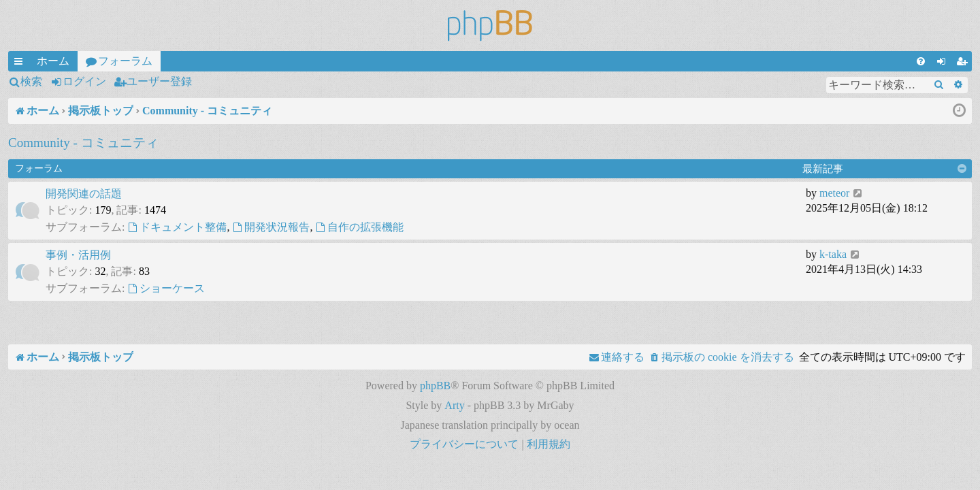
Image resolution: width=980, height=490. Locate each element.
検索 (31, 81)
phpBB (435, 386)
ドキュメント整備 (177, 227)
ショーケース (166, 288)
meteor (834, 193)
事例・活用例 (78, 255)
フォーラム (125, 61)
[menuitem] (921, 61)
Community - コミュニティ (83, 143)
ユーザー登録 (159, 81)
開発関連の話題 (84, 194)
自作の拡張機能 (359, 227)
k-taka (833, 254)
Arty (454, 405)
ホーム (53, 61)
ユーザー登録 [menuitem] (964, 63)
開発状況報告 (271, 227)
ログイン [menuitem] (944, 63)
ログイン (84, 81)
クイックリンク (21, 63)
